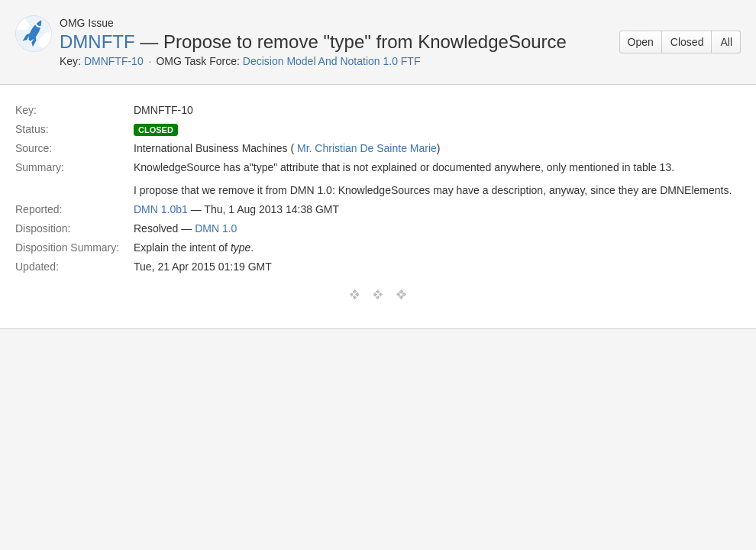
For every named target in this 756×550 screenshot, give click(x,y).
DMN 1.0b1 (161, 209)
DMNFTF (97, 42)
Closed (687, 42)
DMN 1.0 (216, 228)
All (726, 42)
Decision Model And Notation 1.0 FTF (332, 61)
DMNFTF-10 (114, 61)
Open (641, 42)
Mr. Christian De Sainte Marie (367, 148)
